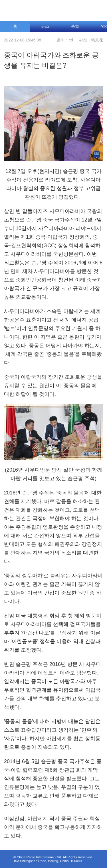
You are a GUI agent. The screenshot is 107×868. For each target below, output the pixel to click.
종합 (75, 26)
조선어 (75, 9)
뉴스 (45, 26)
